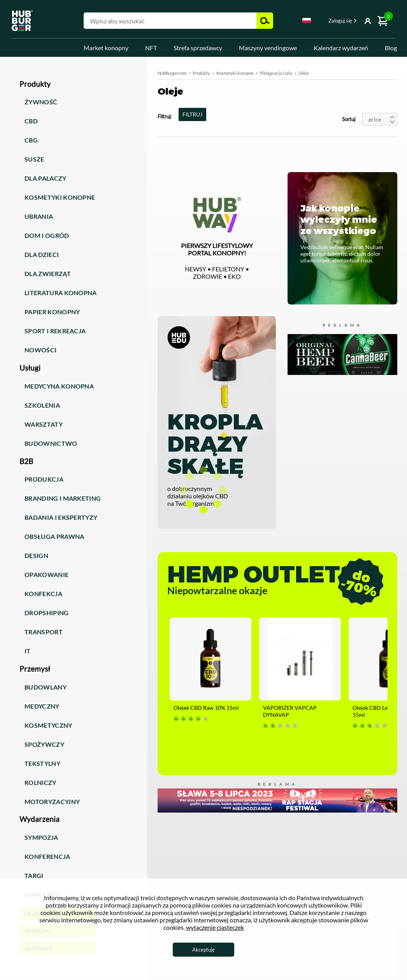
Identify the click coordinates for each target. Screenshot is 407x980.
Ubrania (39, 216)
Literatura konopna (61, 293)
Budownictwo (51, 443)
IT (28, 651)
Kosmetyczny (48, 725)
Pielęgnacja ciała (276, 73)
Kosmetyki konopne (60, 197)
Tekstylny (42, 763)
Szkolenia (42, 405)
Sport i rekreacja (55, 331)
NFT (151, 48)
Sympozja (41, 837)
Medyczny (42, 706)
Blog (391, 48)
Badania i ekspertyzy (61, 517)
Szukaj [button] (265, 21)
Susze (34, 159)
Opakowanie (46, 574)
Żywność (41, 102)
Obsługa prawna (54, 536)
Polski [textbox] (307, 20)
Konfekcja (43, 594)
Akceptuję (203, 950)
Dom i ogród (47, 235)
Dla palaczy (46, 178)
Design (36, 555)
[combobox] (307, 22)
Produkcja (44, 479)
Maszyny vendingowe (268, 48)
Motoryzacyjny (52, 801)
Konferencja (47, 856)
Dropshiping (47, 613)
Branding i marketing (63, 498)
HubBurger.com (172, 73)
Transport (44, 632)
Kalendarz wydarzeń (341, 48)
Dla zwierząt (48, 274)
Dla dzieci (42, 254)
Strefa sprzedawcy (198, 48)
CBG (31, 140)
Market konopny (106, 48)
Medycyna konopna (59, 386)
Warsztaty (44, 424)
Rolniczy (40, 782)
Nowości (40, 350)
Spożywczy (44, 744)
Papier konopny (52, 312)
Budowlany (46, 687)
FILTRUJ (192, 114)
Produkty (201, 73)
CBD (31, 121)
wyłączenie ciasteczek (215, 927)
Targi (34, 875)
